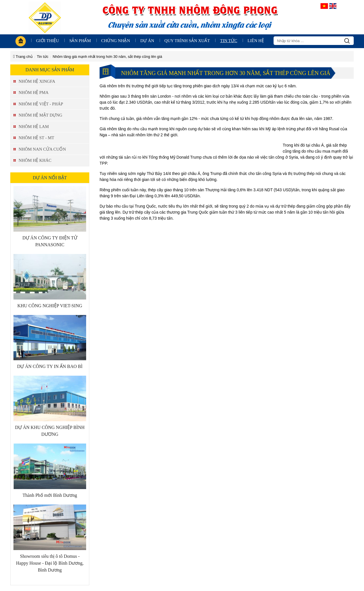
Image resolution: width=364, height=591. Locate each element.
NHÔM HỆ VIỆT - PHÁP (41, 104)
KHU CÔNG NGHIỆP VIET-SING (50, 306)
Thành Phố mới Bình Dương (50, 495)
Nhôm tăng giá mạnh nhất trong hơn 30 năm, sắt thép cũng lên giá (107, 57)
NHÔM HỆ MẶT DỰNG (40, 115)
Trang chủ (23, 57)
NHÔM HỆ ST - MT (36, 138)
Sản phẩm (80, 41)
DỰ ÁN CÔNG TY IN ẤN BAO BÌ (50, 366)
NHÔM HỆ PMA (34, 92)
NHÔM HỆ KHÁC (35, 160)
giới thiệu (48, 41)
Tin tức (229, 41)
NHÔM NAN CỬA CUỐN (42, 149)
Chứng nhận (116, 41)
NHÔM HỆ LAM (34, 127)
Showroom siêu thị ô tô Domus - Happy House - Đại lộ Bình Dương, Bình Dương (50, 563)
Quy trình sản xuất (187, 41)
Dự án (147, 41)
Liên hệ (256, 41)
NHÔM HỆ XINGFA (37, 81)
